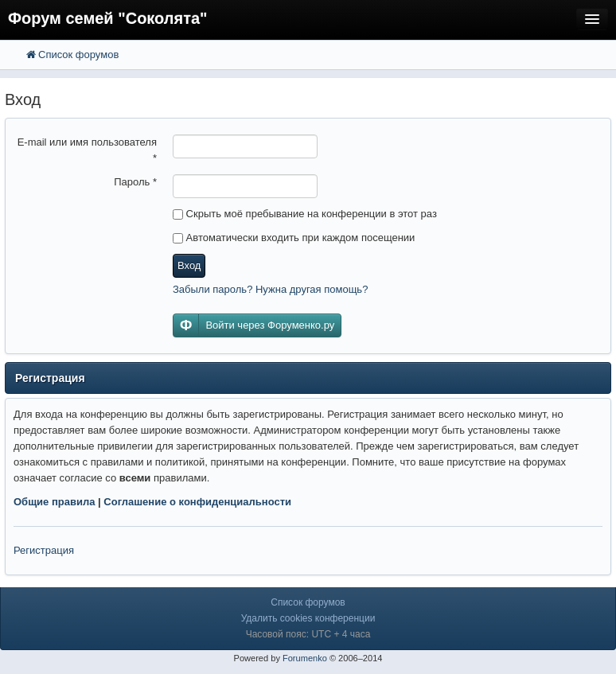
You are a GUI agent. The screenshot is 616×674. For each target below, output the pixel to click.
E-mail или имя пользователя (87, 150)
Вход (189, 265)
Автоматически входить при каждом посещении (294, 238)
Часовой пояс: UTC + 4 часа (308, 634)
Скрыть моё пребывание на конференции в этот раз (305, 214)
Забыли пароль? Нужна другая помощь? (270, 289)
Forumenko (305, 658)
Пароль (135, 182)
